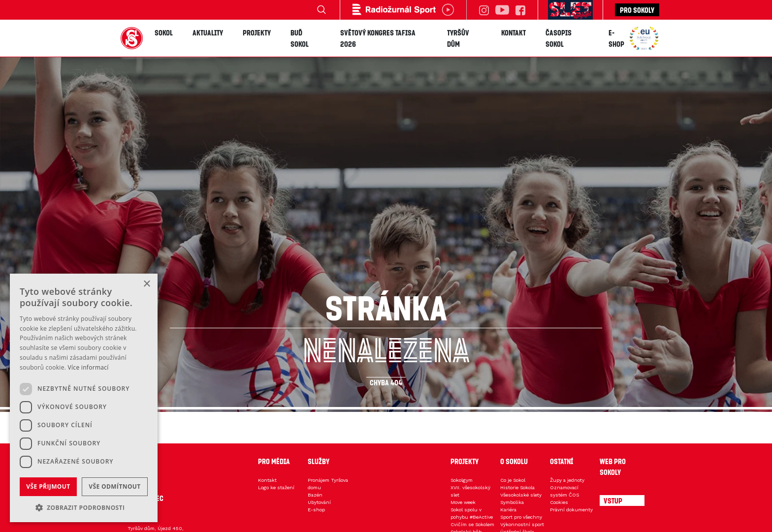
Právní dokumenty (571, 510)
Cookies (559, 502)
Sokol (164, 32)
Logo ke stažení (276, 487)
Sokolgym (462, 480)
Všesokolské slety (521, 495)
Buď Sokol (300, 38)
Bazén (315, 495)
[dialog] (84, 398)
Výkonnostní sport (522, 524)
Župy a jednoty (567, 480)
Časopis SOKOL (559, 38)
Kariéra (508, 510)
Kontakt (514, 32)
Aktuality (208, 32)
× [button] (146, 284)
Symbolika (512, 502)
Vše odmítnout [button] (114, 486)
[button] (84, 507)
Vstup (613, 501)
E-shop (616, 38)
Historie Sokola (517, 487)
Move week (463, 502)
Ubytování (319, 502)
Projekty (257, 32)
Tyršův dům (458, 38)
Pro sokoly (637, 10)
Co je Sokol (513, 480)
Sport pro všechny (521, 517)
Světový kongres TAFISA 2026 (378, 38)
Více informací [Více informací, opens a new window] (88, 367)
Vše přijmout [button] (48, 486)
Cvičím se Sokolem (472, 524)
